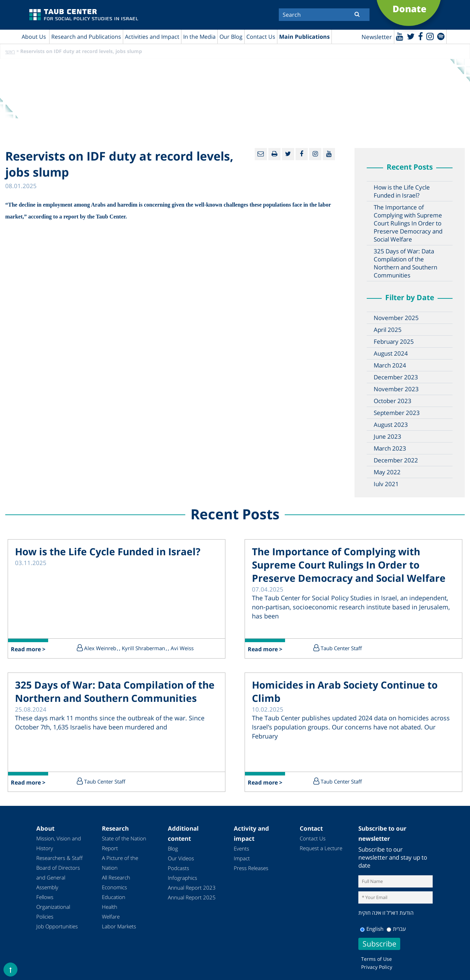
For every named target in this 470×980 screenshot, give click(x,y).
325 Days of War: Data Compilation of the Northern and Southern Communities (405, 263)
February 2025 (394, 341)
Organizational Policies (53, 912)
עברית (396, 929)
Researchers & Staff (59, 858)
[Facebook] (420, 36)
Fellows (45, 897)
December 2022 (396, 460)
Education (114, 897)
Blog (173, 848)
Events (241, 848)
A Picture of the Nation (120, 863)
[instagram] (430, 36)
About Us (34, 37)
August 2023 (391, 425)
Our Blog (231, 37)
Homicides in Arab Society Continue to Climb (345, 691)
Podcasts (178, 868)
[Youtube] (400, 36)
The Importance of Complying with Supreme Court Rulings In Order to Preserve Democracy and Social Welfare (408, 223)
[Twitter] (411, 36)
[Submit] (357, 14)
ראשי (10, 51)
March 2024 (390, 365)
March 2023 (390, 448)
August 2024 (391, 353)
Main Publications (304, 37)
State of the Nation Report (124, 843)
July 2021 (386, 484)
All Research (116, 877)
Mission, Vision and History (59, 843)
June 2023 (387, 436)
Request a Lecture (321, 848)
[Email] (261, 154)
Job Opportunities (57, 926)
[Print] (274, 154)
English (372, 929)
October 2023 (393, 401)
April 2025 (388, 330)
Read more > (28, 649)
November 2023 (396, 389)
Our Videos (181, 858)
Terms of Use (376, 959)
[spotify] (441, 36)
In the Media (199, 37)
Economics (114, 887)
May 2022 (387, 472)
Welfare (111, 916)
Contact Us (261, 37)
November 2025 (396, 318)
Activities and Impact (152, 37)
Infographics (182, 878)
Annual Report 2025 (192, 897)
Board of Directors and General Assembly (58, 877)
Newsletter (377, 37)
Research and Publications (86, 37)
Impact (242, 858)
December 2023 (396, 377)
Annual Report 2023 (192, 888)
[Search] (324, 15)
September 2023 (397, 413)
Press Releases (251, 868)
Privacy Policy (377, 967)
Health (110, 907)
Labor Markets (119, 926)
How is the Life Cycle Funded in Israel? (402, 191)
